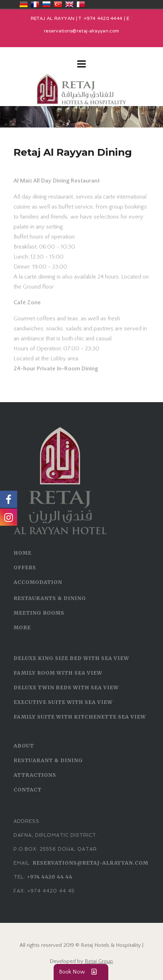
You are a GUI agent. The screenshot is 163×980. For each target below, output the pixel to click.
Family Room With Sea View (58, 673)
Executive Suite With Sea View (63, 702)
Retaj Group (99, 961)
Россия (46, 4)
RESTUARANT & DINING (48, 760)
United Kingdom (69, 4)
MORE (22, 627)
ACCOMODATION (38, 582)
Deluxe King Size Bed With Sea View (71, 658)
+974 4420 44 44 (50, 877)
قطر (81, 4)
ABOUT (24, 746)
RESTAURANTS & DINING (50, 598)
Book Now (81, 972)
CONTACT (28, 790)
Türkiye (58, 4)
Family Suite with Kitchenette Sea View (80, 717)
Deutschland (24, 4)
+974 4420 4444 (103, 19)
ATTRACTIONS (35, 775)
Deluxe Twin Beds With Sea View (66, 687)
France (35, 4)
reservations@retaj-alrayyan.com (81, 31)
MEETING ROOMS (39, 613)
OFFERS (25, 567)
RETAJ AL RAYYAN (53, 19)
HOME (23, 553)
